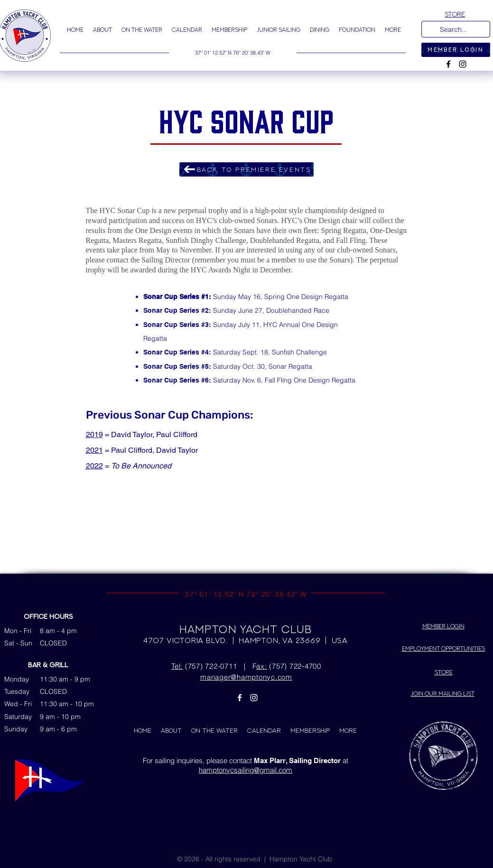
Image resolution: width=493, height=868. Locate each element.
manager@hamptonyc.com (246, 677)
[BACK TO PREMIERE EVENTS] (246, 169)
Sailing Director (166, 260)
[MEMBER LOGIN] (456, 50)
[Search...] (455, 30)
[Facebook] (448, 64)
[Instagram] (463, 64)
